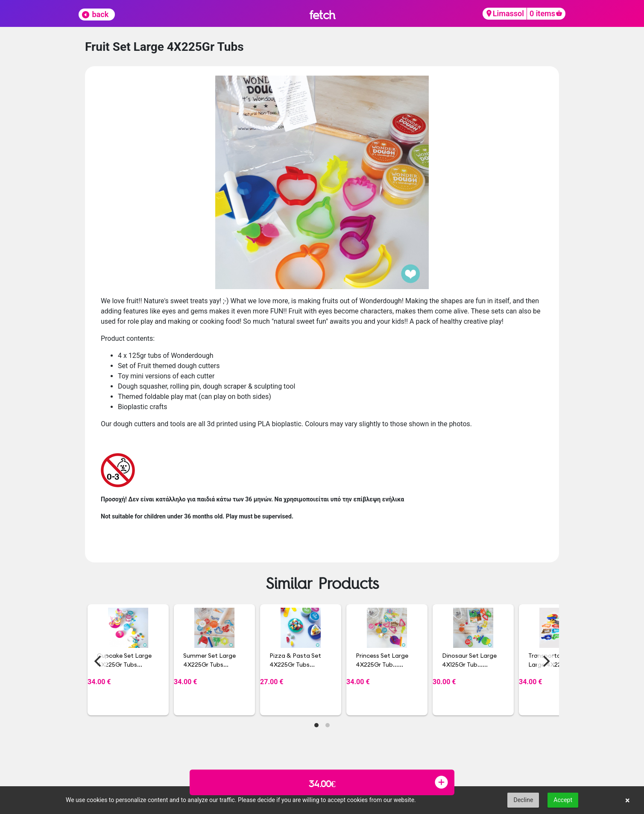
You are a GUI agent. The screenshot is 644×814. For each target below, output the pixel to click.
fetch (322, 15)
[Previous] (99, 661)
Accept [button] (563, 800)
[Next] (545, 661)
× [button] (628, 800)
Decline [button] (523, 800)
